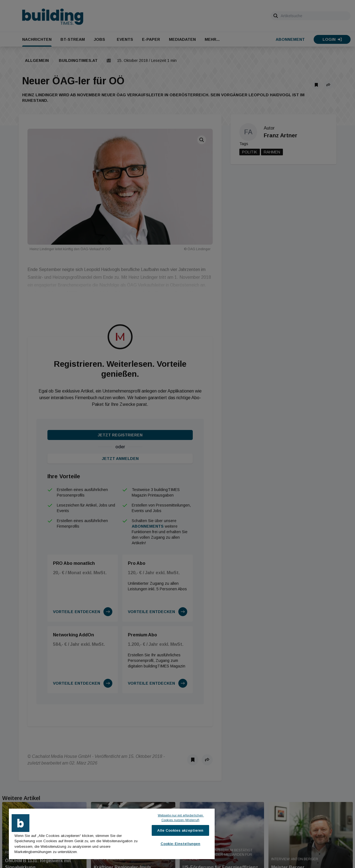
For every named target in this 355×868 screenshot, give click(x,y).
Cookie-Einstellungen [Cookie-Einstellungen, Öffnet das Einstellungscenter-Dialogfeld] (181, 844)
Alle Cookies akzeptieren (180, 830)
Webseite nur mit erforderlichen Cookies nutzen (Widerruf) (181, 818)
